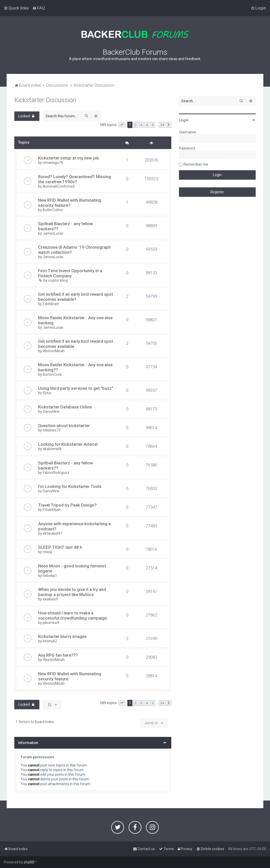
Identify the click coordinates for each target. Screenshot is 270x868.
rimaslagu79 (53, 163)
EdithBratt (51, 304)
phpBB (29, 862)
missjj (47, 552)
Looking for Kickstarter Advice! (68, 444)
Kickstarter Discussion (45, 100)
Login (184, 120)
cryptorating (58, 280)
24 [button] (162, 125)
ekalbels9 (50, 599)
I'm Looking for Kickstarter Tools (70, 486)
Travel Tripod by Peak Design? (67, 505)
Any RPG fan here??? (58, 655)
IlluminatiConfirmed (59, 186)
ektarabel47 (52, 533)
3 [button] (141, 125)
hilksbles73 (52, 430)
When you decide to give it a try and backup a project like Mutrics (72, 592)
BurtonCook (52, 374)
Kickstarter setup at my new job (69, 158)
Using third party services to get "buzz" (76, 388)
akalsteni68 (52, 449)
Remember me (196, 164)
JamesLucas (53, 233)
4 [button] (147, 125)
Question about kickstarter (64, 426)
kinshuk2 (50, 641)
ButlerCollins (53, 210)
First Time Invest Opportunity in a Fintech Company (70, 273)
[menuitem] (39, 8)
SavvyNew (51, 412)
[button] (122, 125)
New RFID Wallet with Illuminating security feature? (70, 203)
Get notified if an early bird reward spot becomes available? (76, 297)
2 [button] (136, 125)
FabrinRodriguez (56, 473)
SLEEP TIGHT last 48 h (60, 547)
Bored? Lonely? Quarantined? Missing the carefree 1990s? (75, 179)
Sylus (47, 393)
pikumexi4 (51, 623)
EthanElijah (52, 510)
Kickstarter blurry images (62, 636)
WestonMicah (54, 351)
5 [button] (153, 125)
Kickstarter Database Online (65, 407)
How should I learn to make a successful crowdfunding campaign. (73, 615)
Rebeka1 (50, 576)
